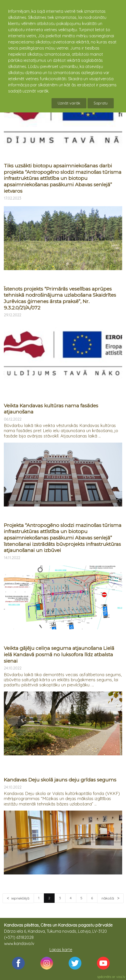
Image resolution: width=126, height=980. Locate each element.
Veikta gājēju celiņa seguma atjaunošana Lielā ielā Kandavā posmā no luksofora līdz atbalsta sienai (59, 654)
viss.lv (121, 977)
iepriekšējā (20, 898)
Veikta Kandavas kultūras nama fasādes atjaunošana (51, 409)
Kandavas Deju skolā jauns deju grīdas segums (60, 780)
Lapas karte (61, 950)
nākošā (108, 898)
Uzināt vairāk (69, 103)
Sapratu (101, 103)
